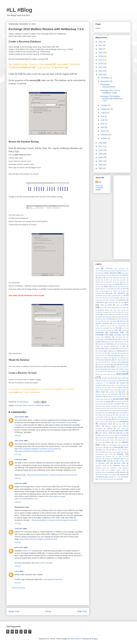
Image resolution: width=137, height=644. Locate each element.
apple (108, 278)
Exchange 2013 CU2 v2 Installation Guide (110, 92)
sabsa (117, 413)
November (105, 81)
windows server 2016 (117, 470)
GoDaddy (123, 344)
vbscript (117, 447)
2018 (101, 56)
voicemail (99, 457)
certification (100, 302)
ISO (116, 360)
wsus (114, 475)
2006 (101, 165)
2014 (101, 71)
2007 (101, 161)
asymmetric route (110, 282)
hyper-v (106, 351)
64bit (100, 273)
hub (99, 351)
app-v (100, 278)
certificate (122, 300)
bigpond (107, 291)
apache (117, 275)
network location (101, 385)
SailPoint (125, 413)
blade (110, 296)
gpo (124, 346)
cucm (98, 314)
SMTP (98, 426)
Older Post (82, 611)
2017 (101, 60)
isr (121, 360)
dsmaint (123, 323)
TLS (127, 440)
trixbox (108, 442)
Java (102, 362)
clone (102, 308)
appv (124, 278)
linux (108, 367)
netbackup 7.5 (100, 383)
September (105, 109)
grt (109, 348)
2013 (101, 74)
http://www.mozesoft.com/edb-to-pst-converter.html (34, 451)
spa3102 (99, 431)
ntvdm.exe (123, 385)
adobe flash (102, 275)
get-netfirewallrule (118, 342)
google (98, 346)
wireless (123, 472)
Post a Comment (18, 588)
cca (115, 298)
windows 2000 (124, 461)
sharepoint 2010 (105, 424)
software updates (111, 426)
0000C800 (109, 269)
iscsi (110, 360)
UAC (116, 442)
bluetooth (117, 296)
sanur (117, 415)
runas (110, 413)
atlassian (123, 282)
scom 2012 (117, 417)
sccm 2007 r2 (100, 417)
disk (110, 319)
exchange (100, 332)
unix (107, 445)
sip (117, 424)
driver (115, 323)
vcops (104, 450)
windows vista (100, 472)
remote (100, 406)
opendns (112, 392)
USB (127, 445)
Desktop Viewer (101, 319)
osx (106, 394)
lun (116, 367)
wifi (125, 459)
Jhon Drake (19, 417)
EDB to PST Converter (44, 563)
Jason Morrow (76, 639)
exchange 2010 (21, 405)
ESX (117, 328)
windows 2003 (104, 463)
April (103, 127)
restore (47, 405)
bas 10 (105, 289)
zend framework (108, 479)
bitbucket (99, 293)
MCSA (98, 374)
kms (108, 365)
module (104, 378)
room (111, 411)
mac (121, 367)
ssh (124, 433)
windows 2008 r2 (102, 466)
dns (115, 321)
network (123, 383)
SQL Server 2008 (105, 433)
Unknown (19, 460)
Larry (17, 571)
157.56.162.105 (101, 271)
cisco (126, 302)
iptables (123, 358)
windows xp (112, 472)
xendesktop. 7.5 (113, 477)
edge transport (101, 326)
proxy (108, 401)
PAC (124, 394)
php (118, 396)
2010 (101, 150)
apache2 (125, 275)
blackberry (121, 293)
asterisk (98, 282)
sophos (110, 428)
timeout (120, 440)
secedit (100, 419)
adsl (110, 275)
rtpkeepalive (124, 411)
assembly (122, 280)
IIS (106, 353)
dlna (108, 321)
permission (110, 396)
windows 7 (114, 468)
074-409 (122, 269)
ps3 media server (120, 402)
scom (109, 417)
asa (114, 280)
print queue (99, 402)
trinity (100, 442)
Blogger (95, 639)
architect (107, 280)
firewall (109, 339)
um (101, 445)
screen (126, 417)
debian (100, 317)
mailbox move (124, 369)
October (104, 105)
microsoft (31, 405)
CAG (103, 298)
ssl (97, 435)
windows (99, 461)
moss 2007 (122, 378)
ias (113, 351)
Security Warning (120, 419)
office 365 (122, 388)
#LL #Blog (19, 10)
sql (111, 431)
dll (102, 321)
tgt (106, 440)
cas (109, 298)
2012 (101, 143)
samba (100, 415)
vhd (125, 452)
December (105, 78)
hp (128, 348)
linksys (101, 367)
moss (112, 378)
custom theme (108, 314)
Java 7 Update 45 (113, 362)
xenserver (125, 477)
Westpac (117, 459)
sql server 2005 (122, 431)
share (115, 422)
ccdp (121, 298)
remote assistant (111, 406)
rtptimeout (101, 413)
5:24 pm (18, 523)
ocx (103, 388)
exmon (98, 337)
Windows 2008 (120, 463)
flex (116, 339)
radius (126, 404)
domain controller (102, 323)
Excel (124, 330)
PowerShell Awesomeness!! (108, 86)
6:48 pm (18, 542)
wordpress (106, 475)
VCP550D (101, 452)
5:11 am (18, 454)
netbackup (40, 405)
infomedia (114, 353)
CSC (113, 312)
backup (115, 287)
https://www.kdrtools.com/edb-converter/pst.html (38, 539)
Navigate (113, 381)
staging (116, 435)
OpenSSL (122, 392)
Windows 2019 (101, 468)
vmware (120, 454)
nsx (115, 385)
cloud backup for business (53, 579)
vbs (110, 447)
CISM (102, 305)
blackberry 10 (100, 296)
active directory (110, 273)
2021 (101, 45)
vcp (110, 450)
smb (124, 424)
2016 (101, 64)
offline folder (100, 392)
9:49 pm (18, 435)
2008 (101, 157)
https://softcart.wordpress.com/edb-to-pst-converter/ (39, 449)
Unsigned (115, 445)
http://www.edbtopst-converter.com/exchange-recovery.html (54, 520)
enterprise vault (101, 328)
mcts (111, 374)
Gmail (108, 344)
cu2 (125, 312)
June (103, 120)
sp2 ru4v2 (121, 428)
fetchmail (119, 337)
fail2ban (108, 337)
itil (125, 360)
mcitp (124, 371)
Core (115, 310)
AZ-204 (98, 287)
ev (96, 330)
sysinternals (122, 438)
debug (107, 317)
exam (116, 330)
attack (98, 284)
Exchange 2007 (117, 332)
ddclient (118, 314)
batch (118, 289)
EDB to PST (27, 551)
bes (124, 289)
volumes (109, 457)
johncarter (19, 547)
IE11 (100, 353)
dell (125, 317)
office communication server (105, 390)
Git (127, 342)
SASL (124, 415)
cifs (120, 302)
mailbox (113, 369)
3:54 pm (18, 478)
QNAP (119, 404)
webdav (107, 459)
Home (48, 611)
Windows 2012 (119, 466)
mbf (117, 371)
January (104, 138)
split (106, 431)
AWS (124, 284)
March (103, 131)
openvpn (98, 394)
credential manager (102, 312)
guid (114, 348)
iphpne (106, 358)
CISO (110, 305)
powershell (118, 399)
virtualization (100, 454)
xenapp (123, 475)
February (105, 135)
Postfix (98, 399)
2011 (101, 146)
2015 (101, 67)
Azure (106, 286)
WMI (97, 475)
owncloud (114, 394)
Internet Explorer (114, 355)
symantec (110, 438)
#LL (100, 182)
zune (118, 479)
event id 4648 (106, 330)
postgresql (106, 399)
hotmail (121, 348)
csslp (119, 312)
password (99, 396)
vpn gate (119, 457)
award (117, 284)
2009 (101, 154)
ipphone (114, 358)
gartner (107, 342)
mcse (105, 374)
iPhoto (98, 358)
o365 (97, 388)
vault (99, 447)
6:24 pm (18, 583)
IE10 (127, 351)
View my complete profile (99, 188)
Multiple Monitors (101, 381)
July (103, 116)
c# (124, 295)
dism (117, 319)
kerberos (101, 365)
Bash (112, 289)
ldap (115, 365)
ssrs (109, 435)
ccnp (104, 300)
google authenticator (111, 346)
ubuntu (125, 442)
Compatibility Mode (102, 310)
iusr (97, 362)
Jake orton (19, 441)
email (112, 326)
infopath (123, 353)
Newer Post (14, 611)
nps (110, 385)
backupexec (124, 287)
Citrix (126, 305)
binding (123, 291)
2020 (101, 49)
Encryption (122, 326)
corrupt (123, 310)
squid (117, 433)
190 (110, 271)
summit (101, 438)
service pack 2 (100, 422)
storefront (125, 435)
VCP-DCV (125, 450)
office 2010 (111, 388)
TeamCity (99, 440)
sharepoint (124, 421)
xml (99, 479)
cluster (117, 308)
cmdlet (124, 308)
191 (115, 271)
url (122, 445)
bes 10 (98, 291)
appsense (116, 278)
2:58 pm (18, 502)
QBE (112, 404)
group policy (100, 348)
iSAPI (97, 360)
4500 (121, 271)
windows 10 (111, 461)
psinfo (105, 404)
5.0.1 (127, 271)
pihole (124, 396)
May (103, 124)
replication (123, 406)
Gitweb (101, 344)
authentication (107, 284)
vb (105, 447)
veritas (118, 452)
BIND (115, 291)
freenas (124, 339)
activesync (125, 273)
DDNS (126, 314)
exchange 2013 (120, 335)
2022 (101, 42)
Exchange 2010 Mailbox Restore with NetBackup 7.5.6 (111, 99)
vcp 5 (117, 450)
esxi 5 (124, 328)
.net (97, 268)
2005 (101, 168)
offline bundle (122, 390)
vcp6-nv (110, 452)
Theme (112, 440)
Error (111, 328)
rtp (117, 411)
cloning (109, 308)
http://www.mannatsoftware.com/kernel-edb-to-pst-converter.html (52, 475)
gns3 (115, 344)
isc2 (104, 360)
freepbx (98, 342)
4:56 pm (18, 566)
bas (99, 289)
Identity (120, 351)
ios (125, 355)
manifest (101, 371)
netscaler (112, 383)
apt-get (98, 280)
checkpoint (111, 302)
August (104, 113)
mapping (110, 371)
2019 (101, 53)
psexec (98, 404)
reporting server (101, 408)
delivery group (117, 317)
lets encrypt (124, 365)
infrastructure (100, 355)
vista (110, 454)
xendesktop (100, 477)
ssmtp (103, 435)
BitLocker (109, 293)
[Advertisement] (48, 599)
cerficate (112, 300)
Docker (123, 321)
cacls (97, 298)
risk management (101, 411)
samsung (109, 415)
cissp (118, 305)
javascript (125, 362)
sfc (109, 422)
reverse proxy (121, 408)
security (108, 419)
